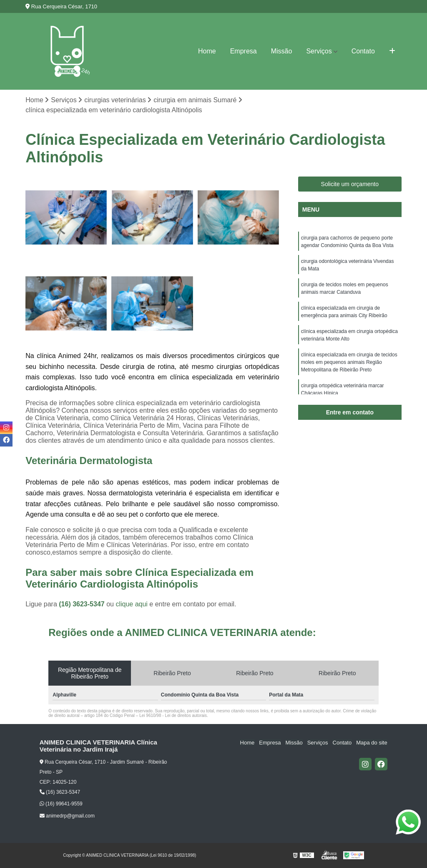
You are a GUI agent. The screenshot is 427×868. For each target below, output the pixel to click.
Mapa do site (372, 743)
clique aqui (132, 604)
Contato (363, 51)
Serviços (319, 51)
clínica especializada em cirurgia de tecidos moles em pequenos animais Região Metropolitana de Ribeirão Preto (349, 362)
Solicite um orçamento (350, 184)
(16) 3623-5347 (83, 604)
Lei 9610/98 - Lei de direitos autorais (173, 715)
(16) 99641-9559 (61, 804)
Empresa (244, 51)
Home (207, 51)
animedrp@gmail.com (67, 816)
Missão (282, 51)
